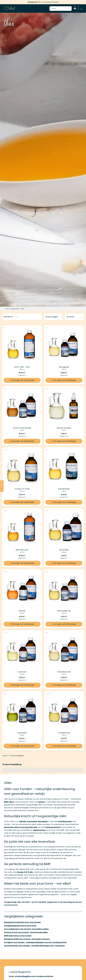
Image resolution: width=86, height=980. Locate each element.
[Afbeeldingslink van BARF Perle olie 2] (22, 528)
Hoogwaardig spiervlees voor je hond (20, 926)
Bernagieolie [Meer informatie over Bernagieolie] (64, 367)
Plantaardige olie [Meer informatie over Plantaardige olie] (64, 611)
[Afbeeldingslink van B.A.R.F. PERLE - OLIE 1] (22, 345)
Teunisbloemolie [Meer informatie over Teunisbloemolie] (64, 672)
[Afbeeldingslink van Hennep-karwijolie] (64, 406)
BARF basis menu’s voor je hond (18, 936)
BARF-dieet (9, 802)
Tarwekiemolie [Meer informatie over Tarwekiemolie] (64, 733)
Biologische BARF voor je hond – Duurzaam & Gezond (27, 939)
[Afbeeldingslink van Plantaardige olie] (64, 589)
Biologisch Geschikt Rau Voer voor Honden (22, 922)
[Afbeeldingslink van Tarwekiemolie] (64, 711)
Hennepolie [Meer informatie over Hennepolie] (22, 733)
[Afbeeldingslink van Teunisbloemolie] (64, 650)
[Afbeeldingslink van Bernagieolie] (64, 345)
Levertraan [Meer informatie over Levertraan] (22, 672)
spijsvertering (39, 830)
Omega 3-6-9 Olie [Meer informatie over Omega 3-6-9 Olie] (22, 489)
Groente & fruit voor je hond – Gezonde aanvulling (26, 932)
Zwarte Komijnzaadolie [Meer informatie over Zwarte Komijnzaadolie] (22, 428)
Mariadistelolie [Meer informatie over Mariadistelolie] (64, 489)
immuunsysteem (53, 827)
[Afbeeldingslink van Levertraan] (22, 650)
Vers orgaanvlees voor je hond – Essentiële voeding (26, 929)
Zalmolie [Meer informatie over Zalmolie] (22, 611)
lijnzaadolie (43, 821)
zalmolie (23, 821)
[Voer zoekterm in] (61, 9)
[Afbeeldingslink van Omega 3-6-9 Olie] (22, 467)
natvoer (41, 802)
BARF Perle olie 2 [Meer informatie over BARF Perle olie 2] (22, 550)
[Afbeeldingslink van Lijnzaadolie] (64, 528)
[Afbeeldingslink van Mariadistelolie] (64, 467)
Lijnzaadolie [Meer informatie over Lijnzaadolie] (64, 550)
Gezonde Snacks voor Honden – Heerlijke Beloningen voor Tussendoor (34, 946)
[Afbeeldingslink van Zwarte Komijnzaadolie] (22, 406)
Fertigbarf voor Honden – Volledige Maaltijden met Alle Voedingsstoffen (35, 942)
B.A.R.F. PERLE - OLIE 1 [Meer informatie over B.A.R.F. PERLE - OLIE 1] (22, 367)
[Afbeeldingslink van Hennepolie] (22, 711)
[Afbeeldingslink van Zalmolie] (22, 589)
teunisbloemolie (65, 821)
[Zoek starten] (70, 8)
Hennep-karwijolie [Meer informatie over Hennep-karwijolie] (64, 428)
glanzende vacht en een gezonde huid (20, 827)
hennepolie (32, 821)
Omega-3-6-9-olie (25, 872)
